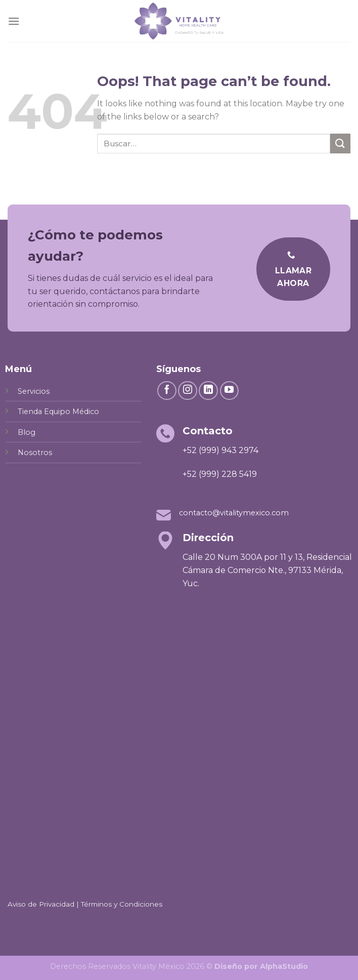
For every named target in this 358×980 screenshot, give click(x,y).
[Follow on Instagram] (188, 391)
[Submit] (340, 144)
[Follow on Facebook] (167, 391)
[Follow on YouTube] (230, 391)
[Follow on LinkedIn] (208, 391)
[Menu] (14, 21)
